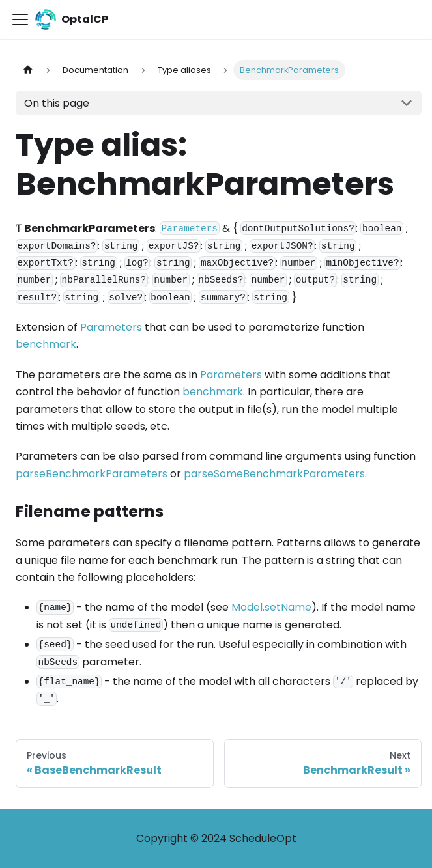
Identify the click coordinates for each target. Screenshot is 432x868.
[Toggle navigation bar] (20, 20)
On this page (57, 103)
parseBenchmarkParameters (92, 474)
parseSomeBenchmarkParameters (274, 474)
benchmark (46, 344)
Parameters (111, 327)
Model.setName (271, 607)
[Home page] (28, 70)
